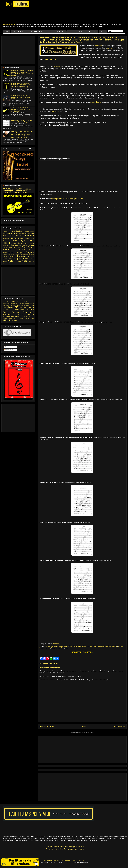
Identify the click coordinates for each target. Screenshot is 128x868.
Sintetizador (22, 252)
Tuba (59, 648)
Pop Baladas (18, 310)
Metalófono (6, 245)
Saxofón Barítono (24, 250)
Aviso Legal (82, 861)
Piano (5, 247)
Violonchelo (18, 261)
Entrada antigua (120, 727)
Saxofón (115, 646)
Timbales (8, 256)
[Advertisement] (49, 16)
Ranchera (21, 315)
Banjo (5, 233)
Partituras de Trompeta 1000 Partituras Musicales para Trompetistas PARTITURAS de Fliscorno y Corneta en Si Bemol (22, 73)
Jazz (19, 303)
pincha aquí (79, 199)
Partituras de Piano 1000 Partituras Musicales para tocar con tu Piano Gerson (21, 97)
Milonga (28, 305)
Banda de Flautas (29, 231)
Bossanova (20, 302)
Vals (33, 318)
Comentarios (8, 350)
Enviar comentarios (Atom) (86, 733)
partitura (110, 48)
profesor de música (50, 59)
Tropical (21, 318)
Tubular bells (31, 259)
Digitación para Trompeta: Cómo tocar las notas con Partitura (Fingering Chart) (22, 121)
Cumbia (26, 302)
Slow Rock (29, 317)
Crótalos (27, 238)
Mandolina (31, 243)
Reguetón (26, 315)
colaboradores (59, 646)
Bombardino (20, 233)
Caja (26, 233)
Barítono (11, 233)
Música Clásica (14, 307)
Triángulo (14, 256)
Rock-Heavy (10, 317)
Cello (46, 646)
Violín (67, 648)
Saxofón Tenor (13, 252)
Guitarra (20, 243)
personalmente (96, 102)
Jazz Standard (25, 304)
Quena (10, 248)
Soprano (121, 646)
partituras (98, 46)
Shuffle (24, 317)
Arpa (15, 231)
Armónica (11, 231)
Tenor (4, 256)
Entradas (7, 347)
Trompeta (54, 648)
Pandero (24, 245)
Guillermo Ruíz (82, 646)
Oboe (12, 245)
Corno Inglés (17, 238)
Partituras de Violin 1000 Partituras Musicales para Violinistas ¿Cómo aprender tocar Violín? (21, 110)
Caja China (31, 233)
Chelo (17, 236)
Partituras (90, 646)
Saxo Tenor (108, 646)
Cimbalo (22, 236)
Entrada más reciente (47, 727)
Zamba (15, 321)
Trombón (42, 648)
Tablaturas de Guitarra (27, 254)
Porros (16, 315)
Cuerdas (15, 241)
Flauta (75, 646)
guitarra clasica (7, 263)
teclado (13, 263)
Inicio (7, 32)
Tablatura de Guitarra (15, 254)
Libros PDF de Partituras (38, 32)
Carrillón (5, 236)
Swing (10, 318)
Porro (13, 315)
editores (66, 646)
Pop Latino (26, 310)
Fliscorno (7, 243)
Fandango (31, 302)
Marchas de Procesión (14, 305)
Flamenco (6, 304)
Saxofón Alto (15, 250)
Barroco (5, 302)
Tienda (103, 32)
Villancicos (8, 320)
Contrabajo (6, 238)
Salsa (16, 317)
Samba (20, 317)
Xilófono (31, 261)
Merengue (23, 305)
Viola (63, 648)
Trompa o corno (7, 259)
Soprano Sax (6, 254)
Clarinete (51, 646)
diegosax (57, 66)
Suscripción (93, 32)
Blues (9, 302)
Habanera (15, 304)
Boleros (14, 302)
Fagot (71, 646)
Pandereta (18, 245)
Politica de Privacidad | (53, 861)
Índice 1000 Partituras (19, 32)
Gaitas (15, 243)
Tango (15, 318)
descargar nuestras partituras (62, 199)
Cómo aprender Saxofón (57, 32)
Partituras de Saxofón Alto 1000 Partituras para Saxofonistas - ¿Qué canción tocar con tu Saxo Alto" (21, 85)
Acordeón (5, 231)
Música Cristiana (28, 307)
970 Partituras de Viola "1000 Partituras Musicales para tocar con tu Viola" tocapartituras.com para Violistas (17, 191)
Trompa (48, 648)
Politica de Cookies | (70, 861)
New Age (12, 310)
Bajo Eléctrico (20, 231)
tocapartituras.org (9, 24)
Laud (26, 243)
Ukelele (5, 261)
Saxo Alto (17, 247)
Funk (10, 304)
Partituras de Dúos (99, 646)
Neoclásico (6, 310)
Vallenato (27, 318)
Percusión (31, 245)
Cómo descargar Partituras (77, 32)
